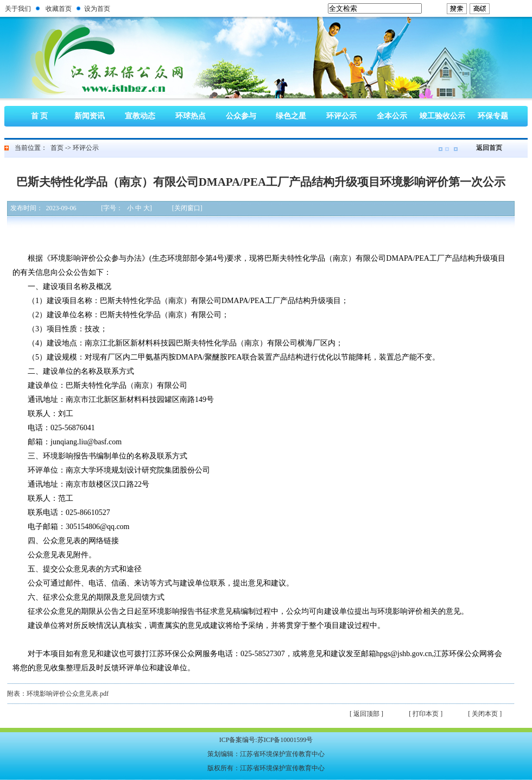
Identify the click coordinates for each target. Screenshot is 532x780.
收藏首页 (59, 9)
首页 (57, 148)
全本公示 (392, 116)
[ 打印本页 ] (426, 714)
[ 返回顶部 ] (366, 714)
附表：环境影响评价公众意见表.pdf (58, 694)
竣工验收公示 (442, 116)
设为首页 (97, 9)
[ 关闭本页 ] (485, 714)
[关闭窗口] (187, 208)
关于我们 (18, 9)
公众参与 (241, 116)
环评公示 (341, 116)
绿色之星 (291, 116)
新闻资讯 (90, 116)
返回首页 (489, 148)
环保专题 (493, 116)
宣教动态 (140, 116)
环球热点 (191, 116)
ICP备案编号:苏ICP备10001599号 (266, 740)
